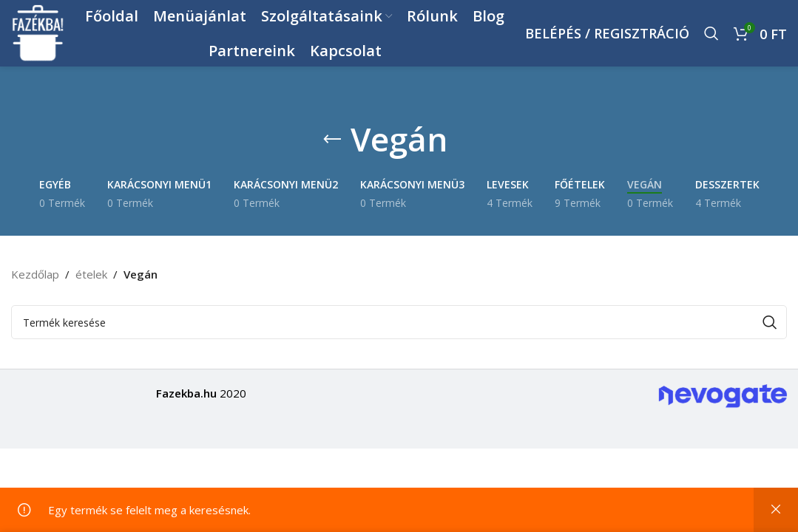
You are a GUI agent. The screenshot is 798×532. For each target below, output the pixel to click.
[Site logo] (38, 32)
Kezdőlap (35, 274)
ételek (91, 274)
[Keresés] (711, 33)
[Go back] (332, 140)
